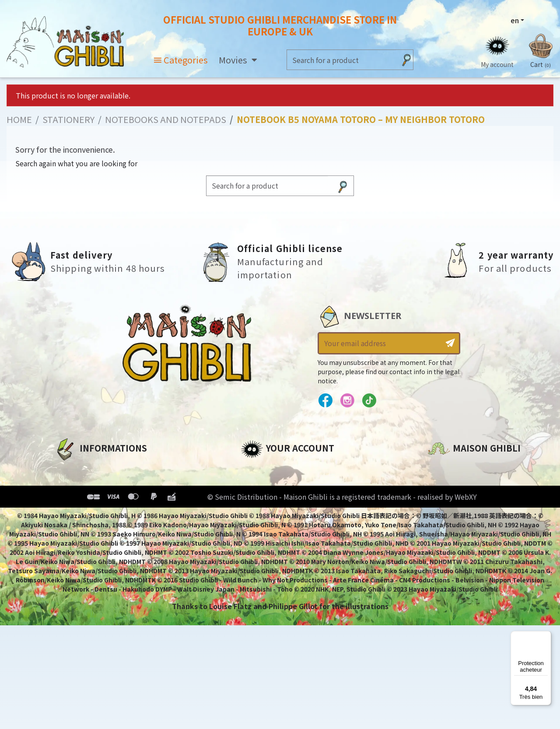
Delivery (69, 528)
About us (71, 469)
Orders (253, 484)
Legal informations (90, 484)
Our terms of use (86, 498)
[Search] (341, 60)
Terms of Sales (81, 513)
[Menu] (546, 636)
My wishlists (263, 528)
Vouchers (258, 513)
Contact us (448, 562)
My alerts (258, 543)
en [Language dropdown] (514, 21)
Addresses (260, 498)
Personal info (265, 469)
